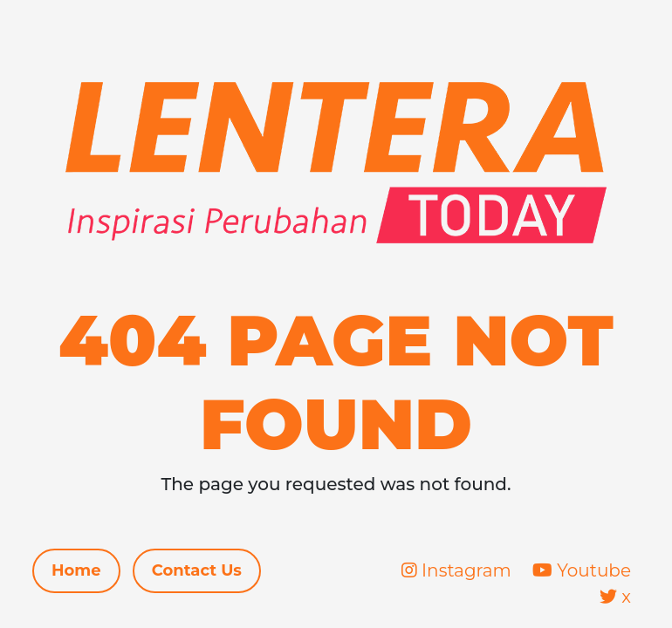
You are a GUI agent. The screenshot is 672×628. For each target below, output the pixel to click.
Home (76, 570)
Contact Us (197, 570)
